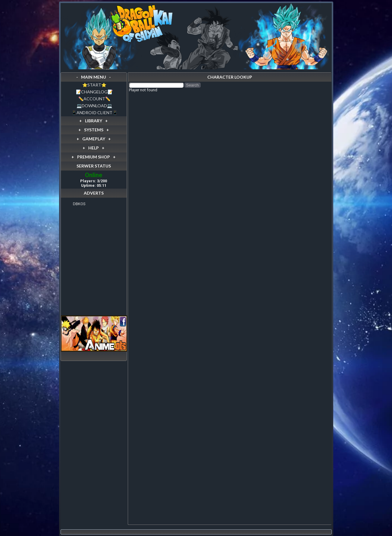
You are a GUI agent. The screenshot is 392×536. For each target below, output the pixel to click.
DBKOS (79, 204)
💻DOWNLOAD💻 (94, 106)
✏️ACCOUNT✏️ (94, 99)
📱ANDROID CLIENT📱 (94, 113)
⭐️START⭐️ (94, 85)
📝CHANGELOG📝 (94, 92)
